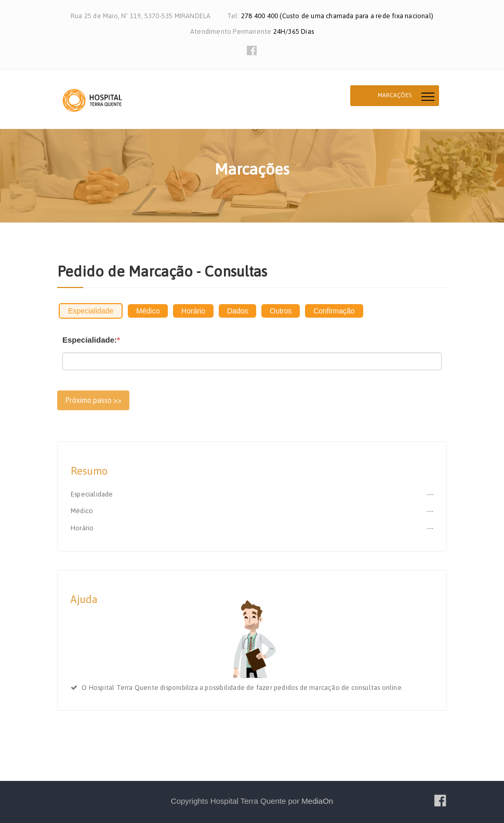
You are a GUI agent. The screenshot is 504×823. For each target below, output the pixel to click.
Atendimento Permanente (232, 31)
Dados (237, 311)
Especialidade (91, 311)
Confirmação (334, 311)
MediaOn (317, 801)
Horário (193, 311)
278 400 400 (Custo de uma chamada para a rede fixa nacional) (337, 16)
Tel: (234, 16)
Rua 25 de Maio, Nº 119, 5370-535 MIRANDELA (141, 16)
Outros (281, 311)
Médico (148, 311)
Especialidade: (91, 340)
